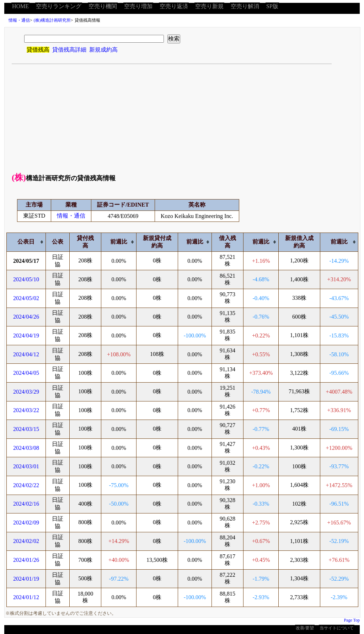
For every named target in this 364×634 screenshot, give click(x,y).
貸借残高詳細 (69, 50)
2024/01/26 (26, 560)
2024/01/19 (26, 579)
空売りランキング (59, 6)
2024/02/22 (26, 485)
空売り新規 (209, 6)
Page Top (352, 620)
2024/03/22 (26, 410)
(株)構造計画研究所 (52, 20)
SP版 (272, 6)
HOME (20, 6)
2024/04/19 (26, 335)
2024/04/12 (26, 354)
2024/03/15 (26, 429)
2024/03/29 (26, 392)
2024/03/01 (26, 466)
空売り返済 (174, 6)
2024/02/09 (26, 523)
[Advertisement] (182, 117)
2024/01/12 (26, 597)
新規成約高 (103, 50)
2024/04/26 (26, 317)
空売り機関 (103, 6)
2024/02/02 (26, 541)
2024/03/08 (26, 448)
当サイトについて (337, 628)
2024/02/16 (26, 504)
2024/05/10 (26, 279)
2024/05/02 (26, 298)
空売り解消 (245, 6)
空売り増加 (138, 6)
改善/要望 (305, 628)
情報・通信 (19, 20)
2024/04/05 (26, 373)
